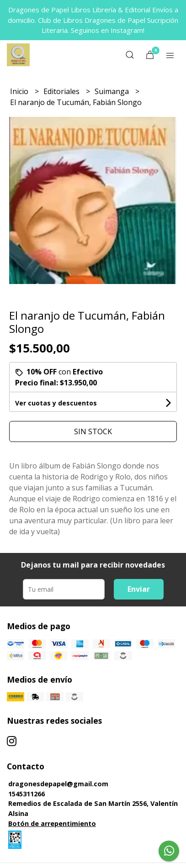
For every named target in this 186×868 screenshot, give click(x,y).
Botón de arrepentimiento (52, 823)
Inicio (20, 91)
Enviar (139, 589)
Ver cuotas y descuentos (56, 403)
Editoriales (62, 91)
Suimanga (113, 91)
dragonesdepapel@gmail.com (58, 784)
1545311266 (27, 794)
